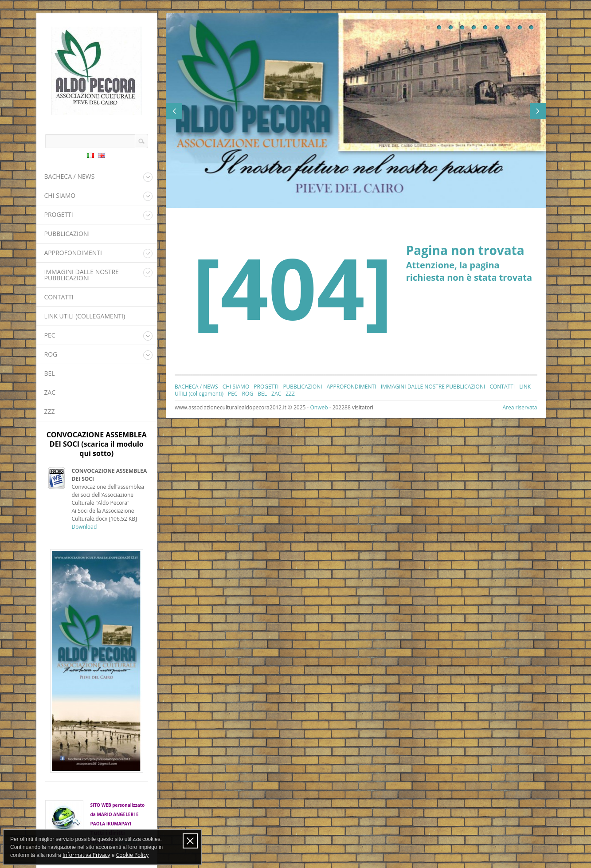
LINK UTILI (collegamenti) (85, 316)
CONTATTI (59, 297)
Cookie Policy (132, 855)
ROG (51, 354)
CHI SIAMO (60, 195)
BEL (50, 373)
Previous (174, 111)
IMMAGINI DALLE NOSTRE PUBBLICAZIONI (82, 275)
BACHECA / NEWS (70, 176)
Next (538, 111)
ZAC (50, 392)
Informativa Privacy (86, 855)
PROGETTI (59, 214)
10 (532, 27)
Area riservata (520, 407)
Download (84, 527)
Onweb (319, 407)
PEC (50, 335)
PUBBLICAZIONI (67, 234)
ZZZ (50, 411)
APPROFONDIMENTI (73, 253)
